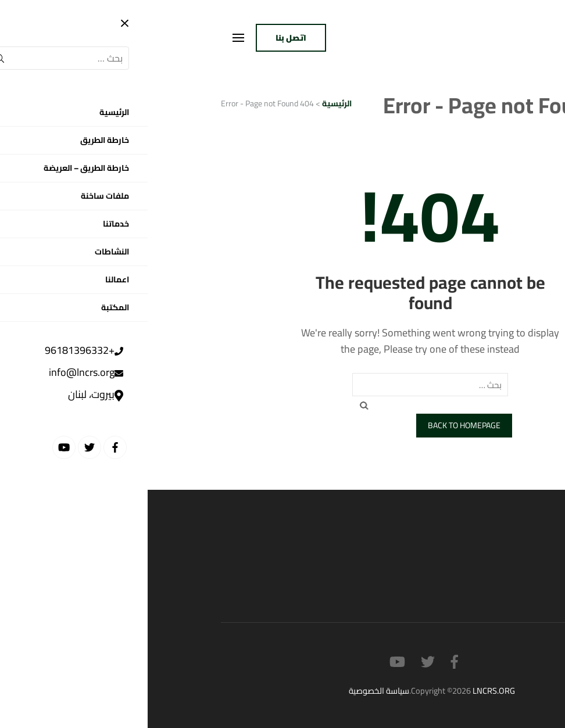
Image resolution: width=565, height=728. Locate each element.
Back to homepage (317, 425)
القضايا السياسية (460, 560)
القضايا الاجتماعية (458, 583)
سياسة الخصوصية (231, 691)
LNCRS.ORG (346, 691)
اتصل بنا (143, 38)
